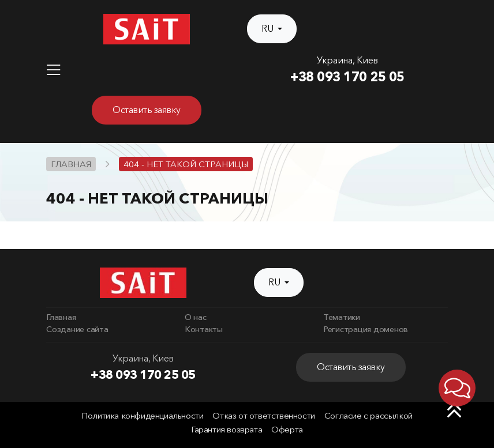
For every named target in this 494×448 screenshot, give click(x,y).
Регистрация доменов (366, 329)
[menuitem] (108, 318)
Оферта (287, 430)
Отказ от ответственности (263, 416)
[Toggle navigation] (53, 70)
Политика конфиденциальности (142, 416)
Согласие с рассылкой (368, 416)
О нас (196, 317)
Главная (61, 317)
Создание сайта (77, 329)
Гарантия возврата (227, 430)
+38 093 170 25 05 (347, 77)
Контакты (204, 329)
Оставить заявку (147, 110)
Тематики (342, 317)
